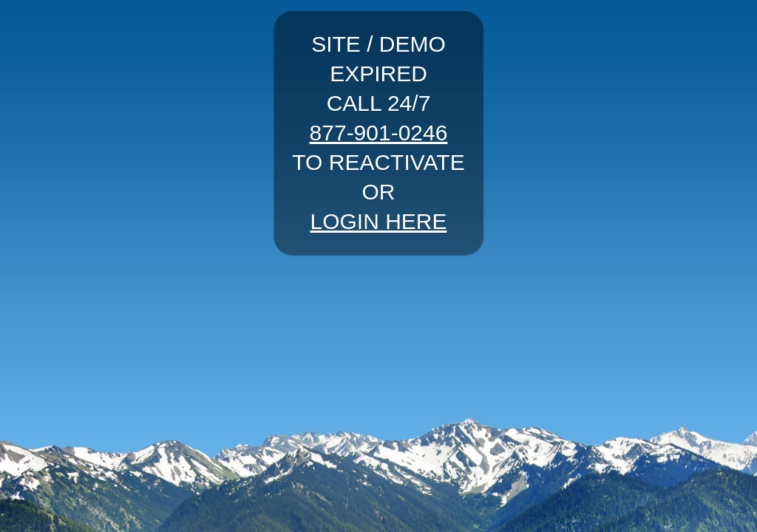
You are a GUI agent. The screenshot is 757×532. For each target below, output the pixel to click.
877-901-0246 (379, 133)
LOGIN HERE (378, 221)
